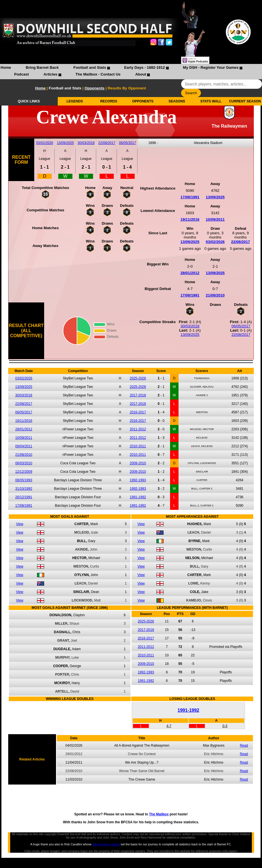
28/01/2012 (190, 273)
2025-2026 (138, 378)
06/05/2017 (128, 143)
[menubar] (131, 72)
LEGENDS (75, 101)
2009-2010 (138, 463)
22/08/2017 (107, 143)
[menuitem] (6, 68)
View (20, 524)
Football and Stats (90, 67)
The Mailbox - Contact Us (98, 74)
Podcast (22, 74)
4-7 (169, 726)
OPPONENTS (143, 101)
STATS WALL (211, 101)
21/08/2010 (215, 295)
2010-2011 (138, 446)
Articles (51, 74)
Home (6, 67)
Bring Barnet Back (42, 67)
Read (244, 745)
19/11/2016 (190, 219)
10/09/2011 (215, 219)
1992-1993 (138, 480)
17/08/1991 (190, 197)
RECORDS (109, 101)
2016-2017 (138, 412)
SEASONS (177, 101)
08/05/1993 (24, 480)
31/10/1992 (24, 489)
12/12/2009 (24, 472)
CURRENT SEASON (245, 101)
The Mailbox (159, 814)
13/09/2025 (65, 143)
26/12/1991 (24, 497)
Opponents (95, 88)
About (141, 74)
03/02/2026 (45, 143)
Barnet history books (106, 844)
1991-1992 (138, 497)
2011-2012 (138, 429)
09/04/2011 (24, 446)
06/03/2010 (24, 463)
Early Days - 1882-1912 (145, 67)
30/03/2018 (86, 143)
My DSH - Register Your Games (211, 67)
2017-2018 (138, 395)
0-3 (225, 726)
